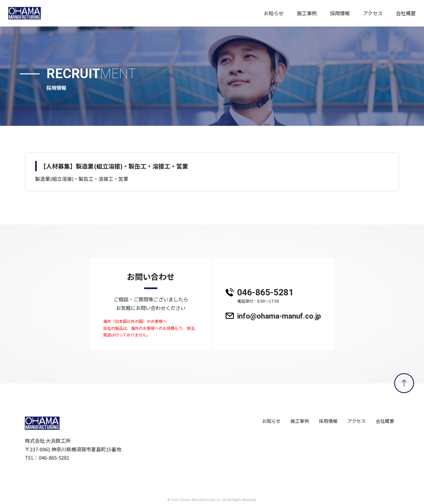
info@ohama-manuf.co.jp (279, 316)
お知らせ (274, 13)
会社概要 (406, 13)
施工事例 (307, 13)
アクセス (373, 13)
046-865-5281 (279, 296)
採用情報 (340, 13)
